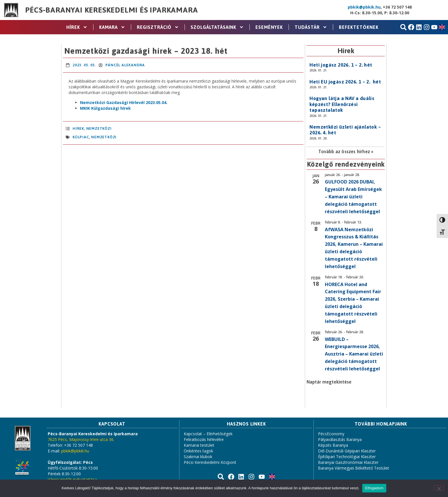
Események (269, 27)
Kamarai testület (199, 445)
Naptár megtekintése (329, 382)
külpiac (81, 137)
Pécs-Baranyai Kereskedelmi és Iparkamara (111, 10)
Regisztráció (158, 27)
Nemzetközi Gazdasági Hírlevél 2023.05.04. (124, 102)
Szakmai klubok (198, 457)
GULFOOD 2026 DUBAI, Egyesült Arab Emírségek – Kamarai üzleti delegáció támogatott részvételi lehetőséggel (353, 197)
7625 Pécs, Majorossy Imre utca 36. (81, 439)
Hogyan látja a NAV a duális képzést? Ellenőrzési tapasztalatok (342, 104)
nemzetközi (104, 137)
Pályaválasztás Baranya (340, 439)
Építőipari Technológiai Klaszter (347, 457)
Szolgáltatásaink (217, 27)
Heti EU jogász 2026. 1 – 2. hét (345, 82)
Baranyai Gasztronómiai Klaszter (348, 462)
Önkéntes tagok (198, 451)
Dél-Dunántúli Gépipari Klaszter (347, 451)
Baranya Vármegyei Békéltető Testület (354, 468)
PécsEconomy (331, 434)
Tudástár (311, 27)
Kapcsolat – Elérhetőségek (208, 434)
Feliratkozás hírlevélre (204, 439)
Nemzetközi (99, 128)
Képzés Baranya (333, 445)
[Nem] (439, 488)
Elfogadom (374, 488)
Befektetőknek (359, 27)
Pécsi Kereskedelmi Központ (210, 462)
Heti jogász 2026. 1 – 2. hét (341, 65)
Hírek (77, 27)
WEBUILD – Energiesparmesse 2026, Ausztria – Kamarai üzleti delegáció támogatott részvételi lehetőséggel (354, 354)
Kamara (112, 27)
